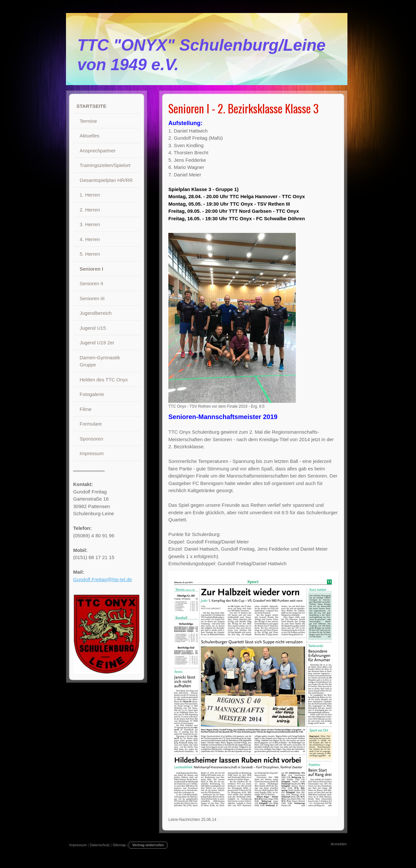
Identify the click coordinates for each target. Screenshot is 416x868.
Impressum (78, 845)
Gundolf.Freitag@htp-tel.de (103, 579)
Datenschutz (100, 845)
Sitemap (119, 845)
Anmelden (339, 844)
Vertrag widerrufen (148, 845)
